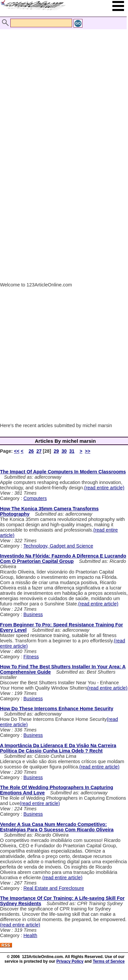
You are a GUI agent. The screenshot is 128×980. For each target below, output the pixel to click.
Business (33, 614)
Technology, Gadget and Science (58, 546)
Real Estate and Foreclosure (54, 888)
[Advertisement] (62, 87)
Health (30, 935)
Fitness (31, 657)
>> (87, 451)
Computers (35, 498)
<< (17, 451)
